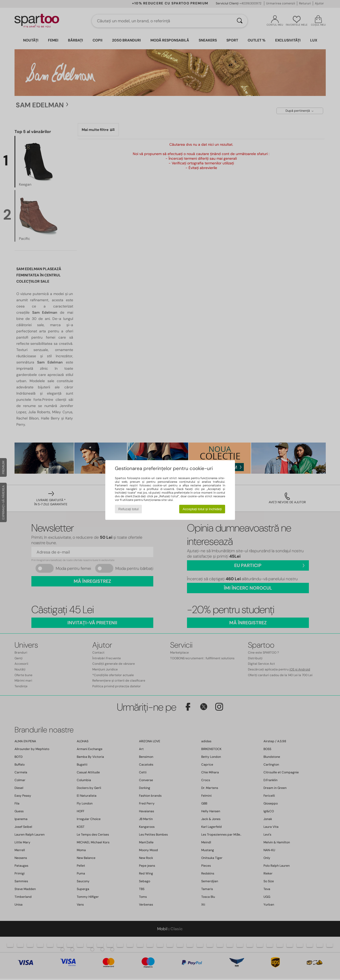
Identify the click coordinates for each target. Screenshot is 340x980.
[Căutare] (240, 21)
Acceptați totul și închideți (202, 509)
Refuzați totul (128, 509)
